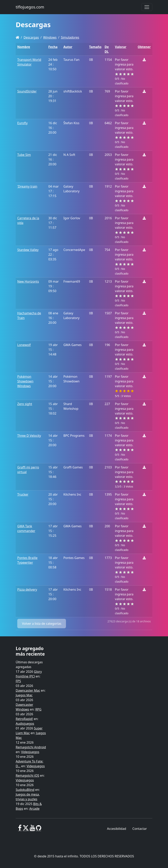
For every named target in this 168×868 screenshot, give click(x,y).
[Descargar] (144, 60)
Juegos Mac (24, 695)
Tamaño (95, 47)
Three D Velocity (29, 436)
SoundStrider (27, 91)
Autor (68, 47)
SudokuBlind (25, 790)
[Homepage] (17, 37)
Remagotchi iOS (27, 775)
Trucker (23, 494)
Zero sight (25, 404)
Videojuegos (30, 752)
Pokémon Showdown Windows (25, 381)
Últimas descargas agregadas (29, 664)
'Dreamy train (27, 186)
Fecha (53, 47)
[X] (26, 829)
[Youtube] (32, 829)
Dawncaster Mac (28, 690)
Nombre (24, 47)
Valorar (121, 47)
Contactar (140, 829)
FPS (18, 681)
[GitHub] (39, 829)
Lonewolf (24, 345)
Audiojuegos (25, 724)
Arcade (34, 809)
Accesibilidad (116, 829)
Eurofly (22, 123)
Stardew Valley (28, 250)
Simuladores (70, 37)
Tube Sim (24, 155)
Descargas (31, 37)
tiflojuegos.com (30, 7)
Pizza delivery (27, 589)
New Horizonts (28, 281)
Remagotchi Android (31, 747)
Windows (50, 37)
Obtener (144, 47)
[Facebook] (20, 829)
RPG (38, 709)
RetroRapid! (24, 719)
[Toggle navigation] (147, 7)
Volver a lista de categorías (42, 624)
